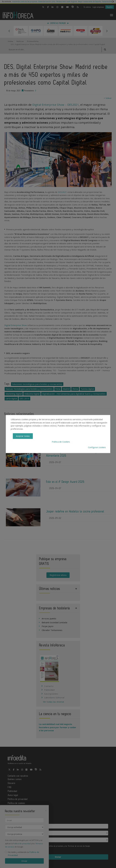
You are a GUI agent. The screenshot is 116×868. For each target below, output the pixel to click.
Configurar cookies (97, 447)
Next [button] (107, 31)
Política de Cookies (61, 442)
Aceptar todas (23, 436)
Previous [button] (9, 31)
